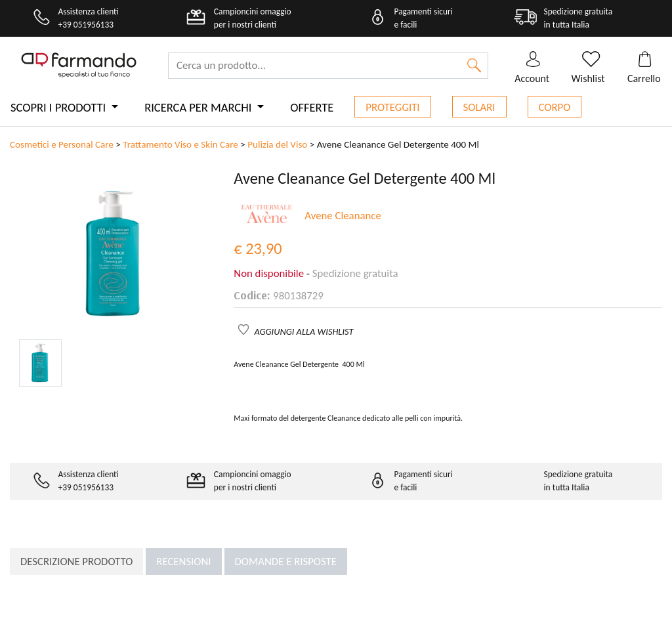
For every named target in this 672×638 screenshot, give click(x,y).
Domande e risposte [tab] (286, 562)
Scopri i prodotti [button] (59, 107)
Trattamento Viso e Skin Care (180, 144)
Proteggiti (392, 107)
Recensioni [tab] (183, 562)
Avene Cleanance (343, 216)
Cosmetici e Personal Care (62, 144)
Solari (479, 107)
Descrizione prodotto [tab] (76, 562)
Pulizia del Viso (277, 144)
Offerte (312, 107)
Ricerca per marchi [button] (199, 107)
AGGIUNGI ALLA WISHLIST (304, 331)
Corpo (555, 107)
